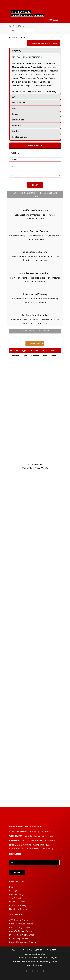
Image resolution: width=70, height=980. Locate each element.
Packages (14, 891)
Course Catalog (16, 894)
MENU (54, 21)
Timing (13, 172)
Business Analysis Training (21, 924)
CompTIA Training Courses (21, 931)
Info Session (27, 15)
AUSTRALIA (15, 848)
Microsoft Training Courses (22, 935)
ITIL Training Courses (19, 939)
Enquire (15, 15)
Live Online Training (18, 909)
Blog (11, 887)
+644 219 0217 (21, 12)
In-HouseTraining (17, 902)
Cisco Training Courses (20, 927)
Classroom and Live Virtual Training (37, 848)
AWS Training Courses (19, 920)
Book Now (39, 15)
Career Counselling (18, 905)
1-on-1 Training (16, 898)
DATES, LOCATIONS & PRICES (43, 43)
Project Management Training (23, 942)
